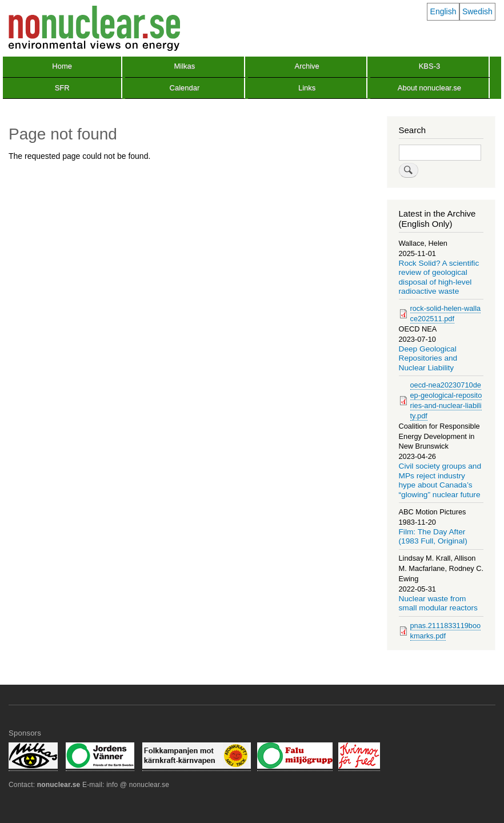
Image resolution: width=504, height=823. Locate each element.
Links (307, 88)
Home (62, 66)
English (443, 11)
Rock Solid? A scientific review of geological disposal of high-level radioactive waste (439, 277)
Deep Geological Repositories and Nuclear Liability (428, 358)
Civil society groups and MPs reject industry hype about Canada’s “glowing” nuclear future (440, 480)
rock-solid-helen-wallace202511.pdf (446, 313)
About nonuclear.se (429, 88)
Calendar (185, 88)
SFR (62, 88)
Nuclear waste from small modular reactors (438, 603)
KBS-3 (430, 66)
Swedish (477, 11)
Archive (307, 66)
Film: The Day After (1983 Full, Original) (433, 536)
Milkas (184, 66)
